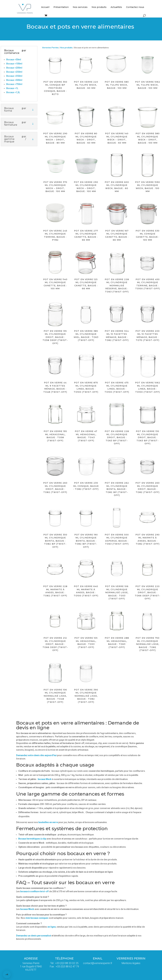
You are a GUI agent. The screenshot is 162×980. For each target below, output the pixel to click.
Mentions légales (131, 963)
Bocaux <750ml (14, 84)
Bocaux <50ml (14, 60)
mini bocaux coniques (37, 918)
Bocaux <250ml (14, 72)
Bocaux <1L (12, 88)
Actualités (116, 7)
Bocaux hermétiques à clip (32, 839)
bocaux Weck (45, 779)
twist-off (34, 891)
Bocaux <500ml (14, 80)
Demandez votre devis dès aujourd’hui (36, 755)
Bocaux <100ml (14, 64)
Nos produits (99, 7)
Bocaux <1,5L (13, 92)
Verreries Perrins (50, 48)
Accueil (45, 7)
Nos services (80, 7)
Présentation (61, 7)
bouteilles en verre (48, 822)
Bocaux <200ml (14, 68)
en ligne (52, 927)
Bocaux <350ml (14, 76)
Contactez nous (135, 7)
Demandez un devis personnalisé (34, 936)
